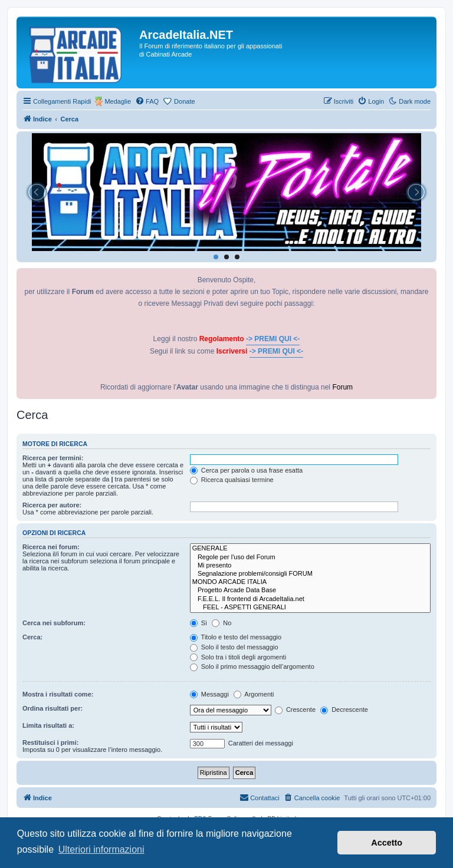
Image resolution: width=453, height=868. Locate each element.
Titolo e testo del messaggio (236, 637)
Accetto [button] (387, 843)
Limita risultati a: (48, 725)
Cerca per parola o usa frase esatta (246, 470)
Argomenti (254, 694)
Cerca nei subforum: (54, 623)
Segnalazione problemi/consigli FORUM (310, 574)
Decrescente (344, 709)
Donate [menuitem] (184, 101)
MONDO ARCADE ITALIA (310, 582)
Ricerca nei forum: (51, 547)
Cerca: (32, 637)
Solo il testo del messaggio (234, 647)
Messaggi (209, 694)
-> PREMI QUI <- (273, 339)
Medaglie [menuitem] (118, 101)
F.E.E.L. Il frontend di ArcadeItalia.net (310, 599)
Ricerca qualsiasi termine (232, 480)
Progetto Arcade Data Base (310, 590)
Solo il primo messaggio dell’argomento (252, 666)
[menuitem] (147, 101)
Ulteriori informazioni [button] (101, 849)
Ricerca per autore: (52, 505)
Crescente (295, 709)
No (221, 623)
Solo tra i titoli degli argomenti (238, 657)
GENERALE (310, 549)
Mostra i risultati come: (58, 694)
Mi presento (310, 566)
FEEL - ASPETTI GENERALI (310, 608)
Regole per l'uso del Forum (310, 557)
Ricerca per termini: (53, 458)
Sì (198, 623)
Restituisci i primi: (50, 742)
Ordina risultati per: (52, 708)
